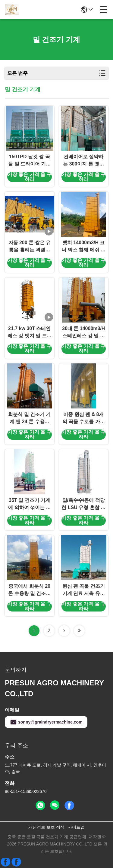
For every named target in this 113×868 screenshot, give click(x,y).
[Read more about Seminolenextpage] (64, 631)
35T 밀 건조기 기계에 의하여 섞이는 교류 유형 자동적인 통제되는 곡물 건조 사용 (29, 504)
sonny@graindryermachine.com (46, 722)
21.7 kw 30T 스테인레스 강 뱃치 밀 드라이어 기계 (30, 333)
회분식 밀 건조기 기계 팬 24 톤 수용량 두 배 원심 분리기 (29, 419)
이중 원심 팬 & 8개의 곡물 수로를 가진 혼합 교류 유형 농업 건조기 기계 (84, 419)
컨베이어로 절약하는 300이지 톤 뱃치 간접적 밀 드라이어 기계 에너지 (84, 161)
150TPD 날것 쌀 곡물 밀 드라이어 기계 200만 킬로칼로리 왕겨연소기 (29, 161)
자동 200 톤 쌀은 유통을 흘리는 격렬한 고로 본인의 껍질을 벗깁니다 (30, 247)
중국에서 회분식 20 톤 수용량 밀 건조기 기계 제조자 (29, 590)
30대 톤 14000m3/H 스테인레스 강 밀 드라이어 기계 (83, 333)
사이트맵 (76, 827)
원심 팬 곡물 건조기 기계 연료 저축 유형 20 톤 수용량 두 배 (84, 590)
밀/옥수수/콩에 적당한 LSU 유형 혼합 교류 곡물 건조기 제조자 (83, 504)
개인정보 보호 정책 (46, 827)
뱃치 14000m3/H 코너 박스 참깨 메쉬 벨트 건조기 (83, 247)
